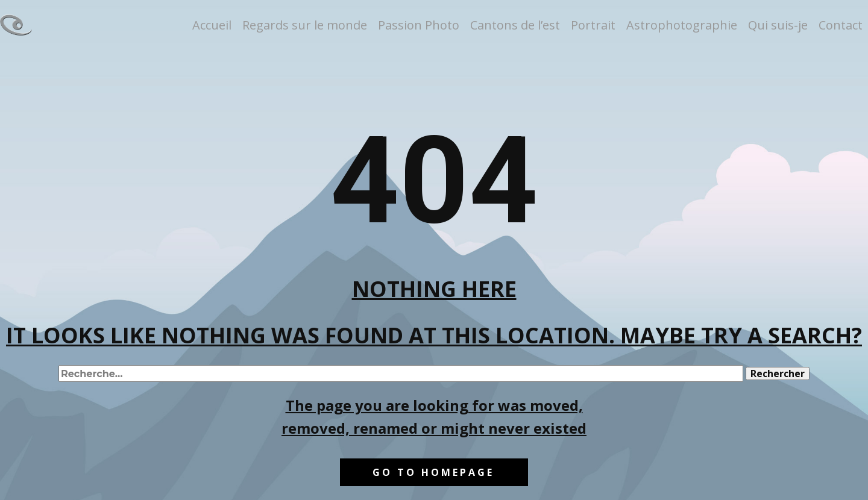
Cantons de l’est (515, 25)
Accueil (212, 25)
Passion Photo (419, 25)
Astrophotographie (682, 25)
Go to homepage (433, 472)
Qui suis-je (778, 25)
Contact (841, 25)
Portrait (593, 25)
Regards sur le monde (305, 25)
